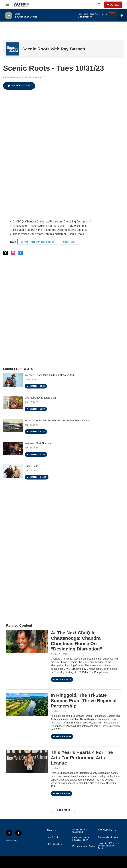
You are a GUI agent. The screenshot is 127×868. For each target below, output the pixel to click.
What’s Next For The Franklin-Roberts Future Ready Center (57, 421)
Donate (115, 5)
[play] (8, 15)
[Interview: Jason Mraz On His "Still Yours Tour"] (13, 380)
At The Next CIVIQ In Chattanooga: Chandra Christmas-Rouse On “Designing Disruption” (76, 641)
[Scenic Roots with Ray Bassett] (13, 49)
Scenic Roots (71, 242)
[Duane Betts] (13, 471)
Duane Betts (31, 466)
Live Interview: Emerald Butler (41, 398)
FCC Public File (54, 844)
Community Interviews (109, 837)
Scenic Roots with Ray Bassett (54, 49)
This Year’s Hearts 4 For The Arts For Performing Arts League (82, 758)
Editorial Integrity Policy (84, 846)
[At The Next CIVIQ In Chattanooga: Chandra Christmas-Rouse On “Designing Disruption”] (27, 642)
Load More (63, 810)
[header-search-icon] (99, 5)
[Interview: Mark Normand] (13, 448)
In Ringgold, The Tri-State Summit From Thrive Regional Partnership (84, 701)
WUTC (15, 840)
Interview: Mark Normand (38, 443)
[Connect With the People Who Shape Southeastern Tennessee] (63, 542)
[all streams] (122, 15)
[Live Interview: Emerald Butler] (13, 403)
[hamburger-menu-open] (8, 5)
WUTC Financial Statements (80, 831)
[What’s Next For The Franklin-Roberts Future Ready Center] (13, 426)
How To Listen (54, 837)
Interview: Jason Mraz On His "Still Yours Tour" (50, 375)
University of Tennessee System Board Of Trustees (109, 846)
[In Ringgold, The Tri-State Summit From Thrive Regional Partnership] (27, 704)
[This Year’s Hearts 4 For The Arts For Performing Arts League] (27, 761)
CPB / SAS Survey (107, 830)
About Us (51, 830)
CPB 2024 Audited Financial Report (81, 839)
